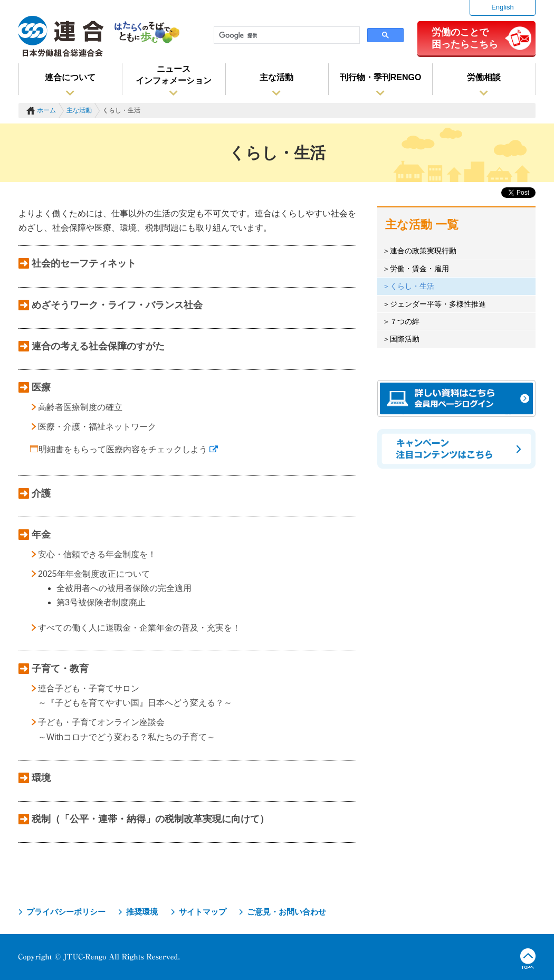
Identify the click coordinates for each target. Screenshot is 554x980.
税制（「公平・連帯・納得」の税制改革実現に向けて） (150, 819)
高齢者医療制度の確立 (80, 407)
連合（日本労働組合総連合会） (61, 36)
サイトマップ (203, 912)
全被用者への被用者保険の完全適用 (124, 588)
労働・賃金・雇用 (419, 269)
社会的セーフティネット (84, 263)
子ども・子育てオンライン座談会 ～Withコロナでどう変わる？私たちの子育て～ (127, 729)
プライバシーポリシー (66, 912)
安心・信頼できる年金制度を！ (97, 554)
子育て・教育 (60, 669)
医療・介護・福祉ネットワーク (97, 427)
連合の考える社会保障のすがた (98, 346)
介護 (41, 493)
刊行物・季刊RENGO (381, 77)
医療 (41, 387)
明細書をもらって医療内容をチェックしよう (128, 449)
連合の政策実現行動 (423, 251)
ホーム (46, 110)
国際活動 (405, 339)
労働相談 (484, 77)
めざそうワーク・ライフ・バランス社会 (117, 305)
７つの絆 (405, 321)
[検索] (286, 35)
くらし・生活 (412, 286)
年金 (41, 535)
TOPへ (528, 959)
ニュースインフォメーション (174, 75)
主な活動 (276, 77)
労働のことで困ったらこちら (465, 38)
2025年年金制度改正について (94, 574)
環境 (41, 778)
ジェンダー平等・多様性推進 (438, 304)
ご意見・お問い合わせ (286, 912)
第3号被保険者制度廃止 (101, 602)
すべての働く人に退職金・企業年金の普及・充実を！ (139, 628)
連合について (70, 77)
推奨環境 (142, 912)
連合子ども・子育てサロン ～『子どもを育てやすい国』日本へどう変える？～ (135, 696)
